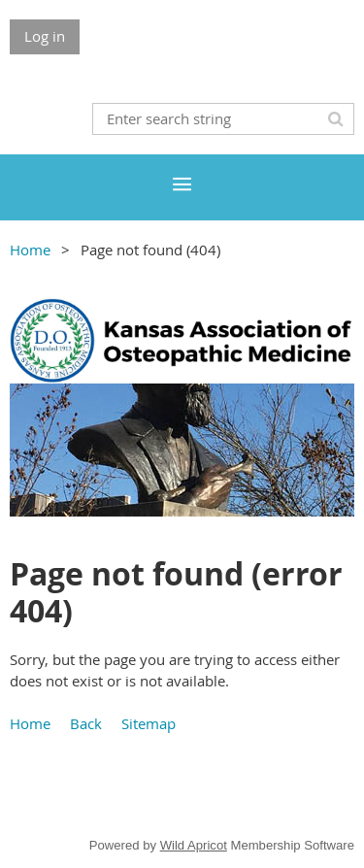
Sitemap (149, 723)
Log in (45, 36)
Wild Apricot (194, 845)
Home (30, 250)
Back (86, 723)
